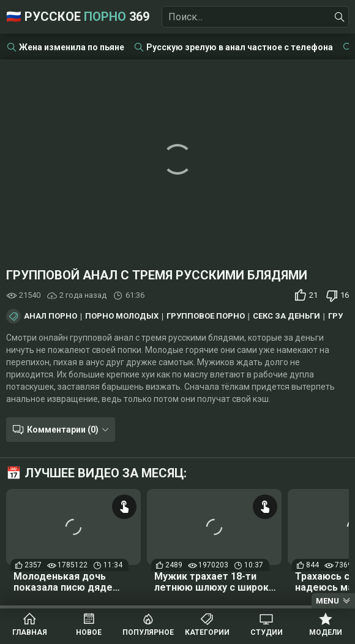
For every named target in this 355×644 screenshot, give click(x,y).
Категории (207, 632)
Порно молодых (122, 316)
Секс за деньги (286, 316)
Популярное (148, 632)
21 (313, 295)
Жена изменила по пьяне (72, 47)
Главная (30, 632)
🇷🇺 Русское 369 (78, 17)
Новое (89, 632)
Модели (326, 632)
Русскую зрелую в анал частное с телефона (240, 47)
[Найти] (340, 17)
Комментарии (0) (63, 430)
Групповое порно (206, 316)
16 (345, 295)
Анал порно (50, 316)
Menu (327, 601)
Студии (267, 632)
